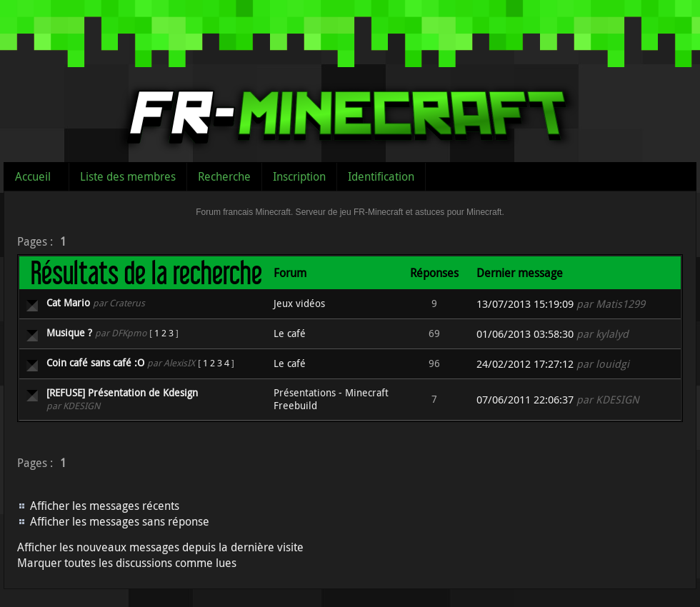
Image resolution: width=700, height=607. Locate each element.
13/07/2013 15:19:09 (525, 304)
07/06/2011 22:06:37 (525, 400)
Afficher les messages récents (105, 506)
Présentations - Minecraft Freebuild (331, 399)
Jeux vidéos (299, 303)
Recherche (224, 176)
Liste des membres (128, 176)
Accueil (33, 176)
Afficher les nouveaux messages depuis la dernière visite (160, 547)
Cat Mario (68, 302)
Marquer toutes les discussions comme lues (127, 563)
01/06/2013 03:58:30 (525, 334)
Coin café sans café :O (95, 362)
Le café (290, 333)
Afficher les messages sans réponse (120, 521)
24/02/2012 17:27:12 (525, 364)
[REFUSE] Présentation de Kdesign (122, 392)
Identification (381, 176)
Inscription (299, 176)
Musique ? (69, 332)
